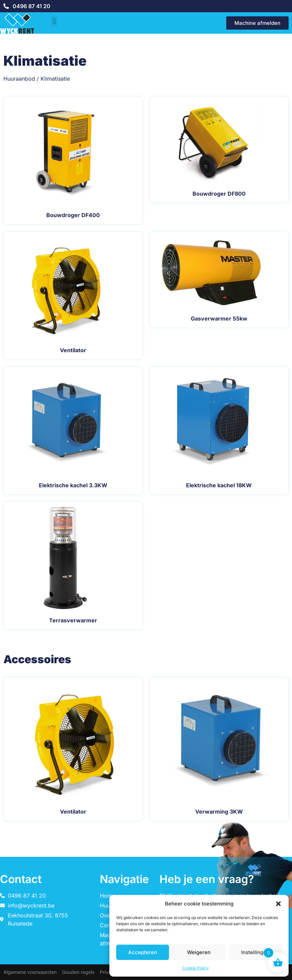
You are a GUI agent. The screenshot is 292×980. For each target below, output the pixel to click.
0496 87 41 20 (32, 6)
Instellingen (255, 952)
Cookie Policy (196, 968)
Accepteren (143, 952)
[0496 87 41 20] (6, 6)
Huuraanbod (19, 79)
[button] (278, 904)
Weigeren (199, 952)
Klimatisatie (55, 79)
